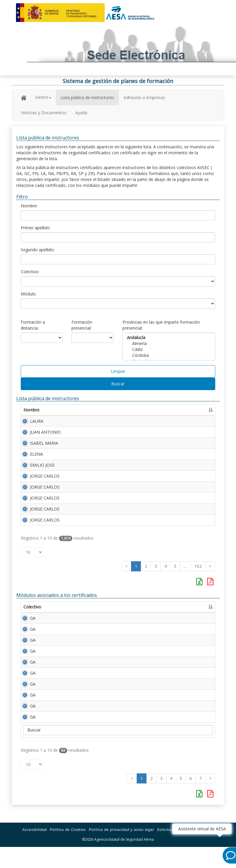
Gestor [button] (43, 97)
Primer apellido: (36, 228)
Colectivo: (30, 272)
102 (198, 566)
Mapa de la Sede (210, 848)
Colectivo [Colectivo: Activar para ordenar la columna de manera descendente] (32, 607)
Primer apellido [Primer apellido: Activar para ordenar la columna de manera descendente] (85, 410)
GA (26, 618)
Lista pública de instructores (87, 97)
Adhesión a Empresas (144, 97)
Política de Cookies (68, 848)
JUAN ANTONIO (45, 432)
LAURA (37, 421)
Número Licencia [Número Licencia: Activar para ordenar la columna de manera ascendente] (190, 410)
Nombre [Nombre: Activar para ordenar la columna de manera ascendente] (31, 410)
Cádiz (169, 349)
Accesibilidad (35, 848)
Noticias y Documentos (44, 113)
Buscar (118, 384)
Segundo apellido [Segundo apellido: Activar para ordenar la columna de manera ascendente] (143, 410)
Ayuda (81, 113)
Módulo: (29, 294)
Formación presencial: (82, 325)
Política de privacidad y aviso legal (121, 848)
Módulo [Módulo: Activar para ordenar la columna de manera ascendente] (61, 607)
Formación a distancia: (33, 325)
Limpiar (118, 371)
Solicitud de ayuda (174, 848)
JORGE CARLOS (45, 476)
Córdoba (169, 355)
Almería (169, 344)
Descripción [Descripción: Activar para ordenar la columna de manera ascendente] (93, 607)
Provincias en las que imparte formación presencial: (161, 325)
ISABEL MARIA (44, 443)
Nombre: (29, 206)
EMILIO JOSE (42, 465)
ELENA (36, 454)
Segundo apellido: (38, 250)
